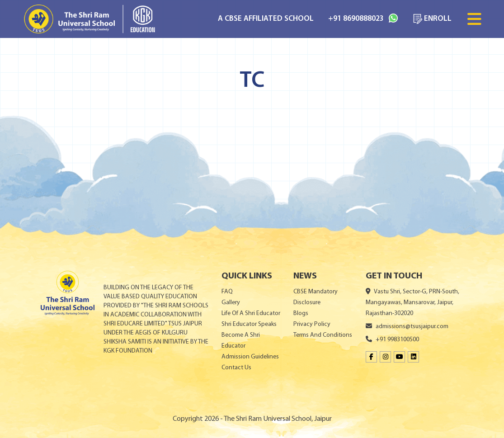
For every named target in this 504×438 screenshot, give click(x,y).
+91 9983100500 (392, 340)
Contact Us (236, 368)
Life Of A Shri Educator (251, 313)
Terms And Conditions (323, 335)
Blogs (301, 313)
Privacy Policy (312, 324)
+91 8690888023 (363, 18)
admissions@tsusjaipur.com (407, 327)
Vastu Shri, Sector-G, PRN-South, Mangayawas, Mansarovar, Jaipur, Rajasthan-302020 (412, 303)
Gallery (231, 303)
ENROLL (432, 19)
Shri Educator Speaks (249, 324)
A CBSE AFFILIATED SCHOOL (266, 19)
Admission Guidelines (250, 357)
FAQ (227, 292)
